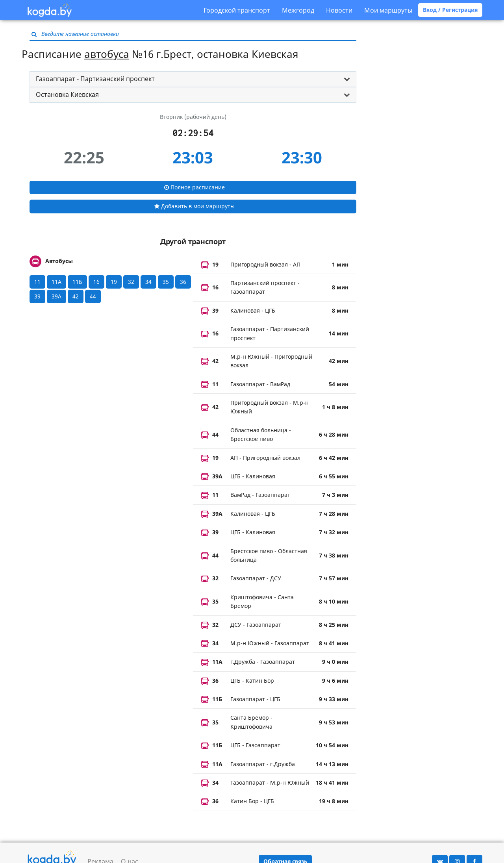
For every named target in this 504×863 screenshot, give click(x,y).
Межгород (298, 10)
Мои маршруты (388, 10)
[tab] (193, 79)
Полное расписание (195, 187)
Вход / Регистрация (450, 10)
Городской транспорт (237, 10)
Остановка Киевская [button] (67, 94)
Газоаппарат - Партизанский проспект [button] (95, 79)
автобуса (107, 54)
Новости (339, 10)
